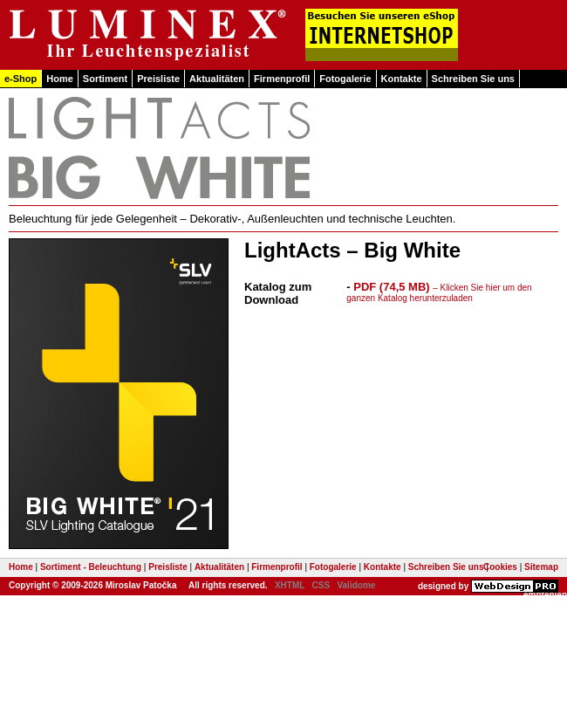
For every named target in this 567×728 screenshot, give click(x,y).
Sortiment (105, 79)
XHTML (290, 585)
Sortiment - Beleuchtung (91, 567)
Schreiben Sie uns (473, 79)
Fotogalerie (345, 79)
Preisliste (158, 79)
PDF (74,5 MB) (439, 292)
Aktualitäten (217, 79)
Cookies (500, 567)
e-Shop (20, 79)
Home (60, 79)
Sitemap (541, 567)
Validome (356, 585)
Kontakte (402, 79)
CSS (321, 585)
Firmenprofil (282, 79)
